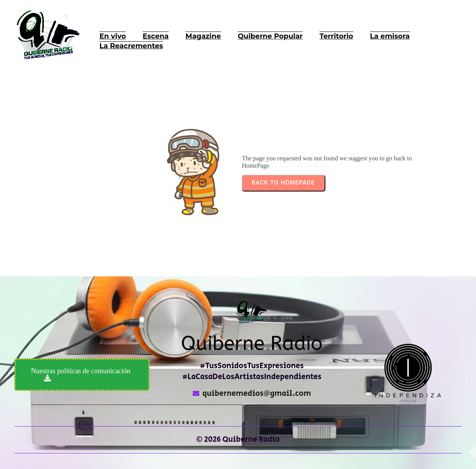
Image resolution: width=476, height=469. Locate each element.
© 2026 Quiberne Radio (238, 440)
